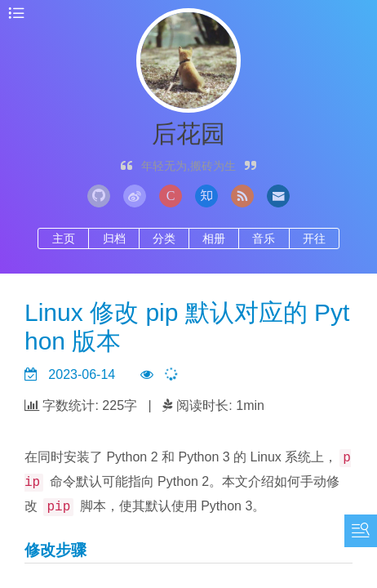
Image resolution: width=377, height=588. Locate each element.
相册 (214, 238)
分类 (164, 238)
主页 (64, 238)
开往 (314, 238)
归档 (114, 238)
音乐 (264, 238)
